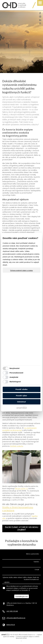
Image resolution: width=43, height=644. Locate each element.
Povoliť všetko (22, 389)
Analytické (14, 377)
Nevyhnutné (15, 368)
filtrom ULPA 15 (21, 488)
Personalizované (16, 373)
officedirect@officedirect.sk (16, 618)
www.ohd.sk (11, 625)
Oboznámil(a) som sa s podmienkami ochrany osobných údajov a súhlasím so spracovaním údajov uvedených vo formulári (22, 588)
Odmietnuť (21, 402)
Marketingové (15, 382)
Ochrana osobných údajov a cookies (21, 271)
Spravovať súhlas (21, 638)
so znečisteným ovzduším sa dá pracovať (19, 429)
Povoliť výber (21, 396)
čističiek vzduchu (17, 446)
